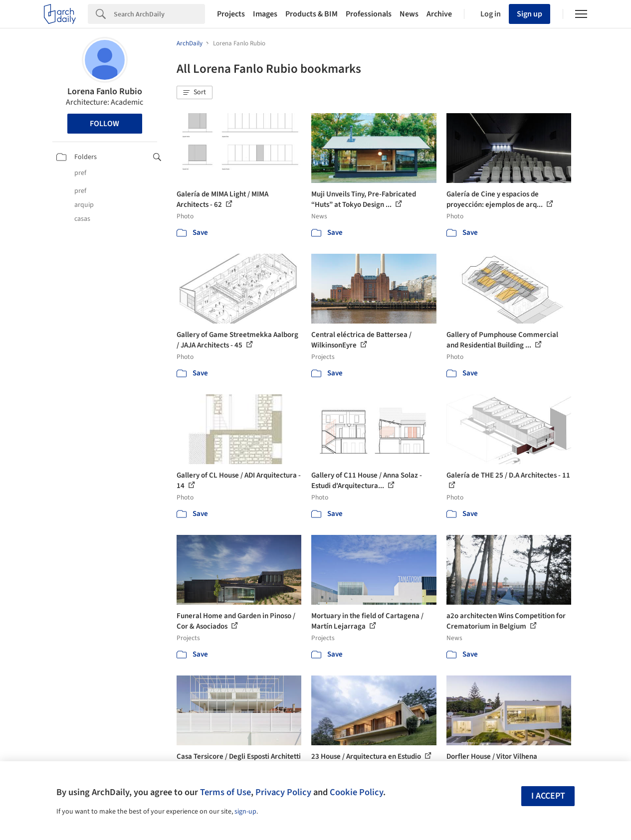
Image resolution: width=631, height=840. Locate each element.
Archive (439, 14)
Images (265, 14)
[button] (195, 93)
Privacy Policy (283, 792)
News (409, 14)
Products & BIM (312, 14)
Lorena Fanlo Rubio (105, 91)
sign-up (245, 812)
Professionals (369, 14)
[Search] (159, 14)
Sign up (529, 14)
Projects (231, 14)
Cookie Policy (356, 792)
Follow (105, 124)
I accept (548, 796)
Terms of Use (225, 792)
